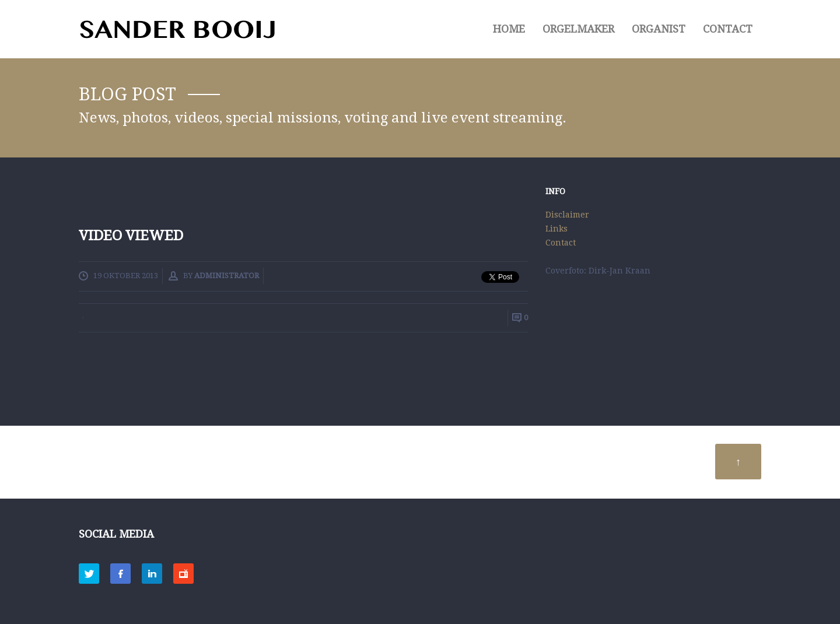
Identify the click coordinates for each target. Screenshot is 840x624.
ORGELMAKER (578, 29)
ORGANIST (659, 29)
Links (556, 229)
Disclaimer (567, 215)
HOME (509, 29)
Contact (728, 29)
